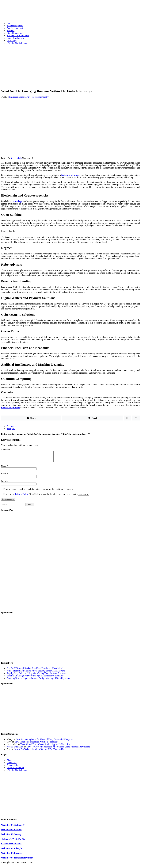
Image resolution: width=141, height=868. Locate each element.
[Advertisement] (70, 66)
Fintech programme (10, 408)
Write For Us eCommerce (18, 36)
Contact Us (12, 765)
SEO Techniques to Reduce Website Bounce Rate (37, 744)
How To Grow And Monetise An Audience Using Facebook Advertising (58, 749)
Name (4, 468)
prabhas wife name (15, 749)
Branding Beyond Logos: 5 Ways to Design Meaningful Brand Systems (38, 680)
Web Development (15, 26)
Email (4, 476)
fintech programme (70, 175)
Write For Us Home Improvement (17, 860)
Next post (11, 429)
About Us (11, 762)
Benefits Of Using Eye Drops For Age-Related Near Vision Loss (35, 678)
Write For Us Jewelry (11, 836)
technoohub (16, 158)
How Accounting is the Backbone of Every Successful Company (44, 741)
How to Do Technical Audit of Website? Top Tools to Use (39, 751)
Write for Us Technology (18, 43)
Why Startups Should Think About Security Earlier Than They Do (36, 673)
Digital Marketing (15, 33)
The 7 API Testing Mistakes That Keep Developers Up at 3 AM (35, 670)
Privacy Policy (22, 496)
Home (9, 23)
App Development (15, 28)
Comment (5, 450)
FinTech (30, 97)
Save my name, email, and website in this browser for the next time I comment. (39, 491)
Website (5, 483)
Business (11, 31)
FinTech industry (41, 97)
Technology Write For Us (13, 841)
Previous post (13, 426)
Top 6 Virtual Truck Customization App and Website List (46, 746)
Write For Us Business (12, 855)
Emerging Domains (18, 97)
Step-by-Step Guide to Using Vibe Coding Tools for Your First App (36, 675)
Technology (12, 40)
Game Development (15, 38)
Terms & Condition (15, 770)
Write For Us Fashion (11, 832)
